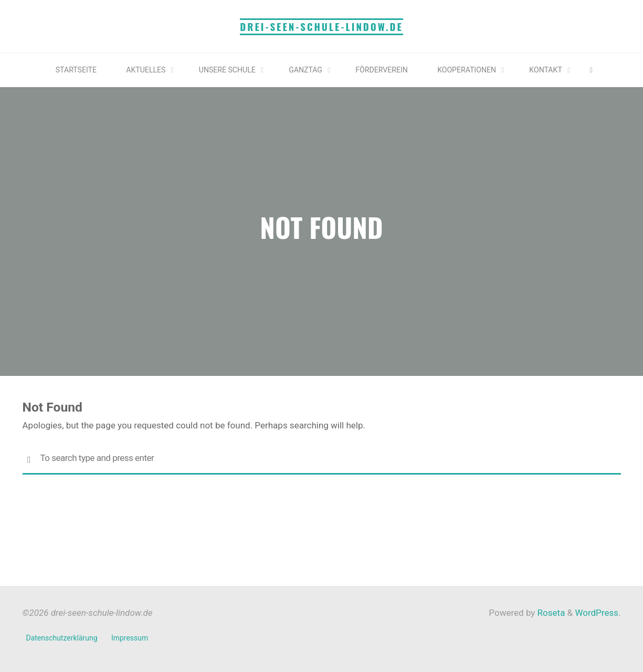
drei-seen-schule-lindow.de (321, 27)
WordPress (597, 613)
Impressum (131, 638)
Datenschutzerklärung (62, 638)
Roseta (550, 613)
